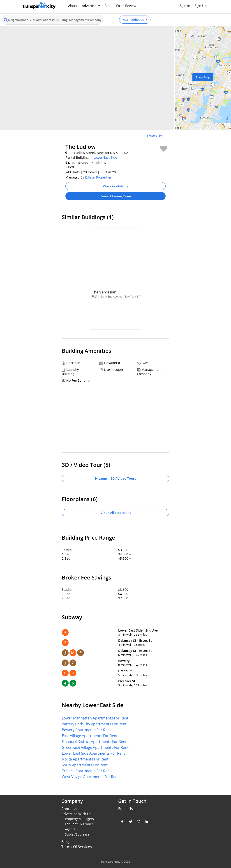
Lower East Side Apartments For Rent (93, 753)
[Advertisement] (38, 162)
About (73, 6)
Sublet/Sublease (77, 834)
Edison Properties (98, 177)
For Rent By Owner (79, 824)
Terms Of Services (77, 847)
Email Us (126, 809)
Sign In (185, 6)
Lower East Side (105, 157)
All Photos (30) (154, 136)
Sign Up (201, 6)
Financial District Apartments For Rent (94, 742)
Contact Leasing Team (116, 196)
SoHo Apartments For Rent (85, 765)
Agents (70, 829)
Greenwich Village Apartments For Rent (95, 747)
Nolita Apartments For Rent (85, 759)
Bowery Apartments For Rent (86, 730)
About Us (69, 809)
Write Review (126, 6)
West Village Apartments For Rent (90, 777)
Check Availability (116, 186)
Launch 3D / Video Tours (115, 478)
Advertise (90, 6)
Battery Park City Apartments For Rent (94, 724)
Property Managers (79, 819)
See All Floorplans (116, 513)
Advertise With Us (76, 814)
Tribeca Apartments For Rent (86, 771)
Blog (108, 6)
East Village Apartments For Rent (90, 736)
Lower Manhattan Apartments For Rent (95, 718)
